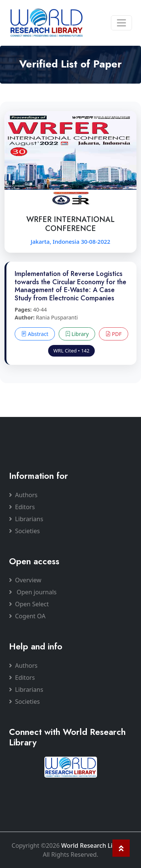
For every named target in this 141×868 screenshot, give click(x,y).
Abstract (35, 334)
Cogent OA (27, 616)
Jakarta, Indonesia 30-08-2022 (71, 241)
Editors (22, 507)
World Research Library (95, 846)
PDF (114, 334)
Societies (24, 531)
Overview (25, 580)
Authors (23, 495)
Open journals (33, 592)
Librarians (26, 519)
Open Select (29, 604)
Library (77, 334)
